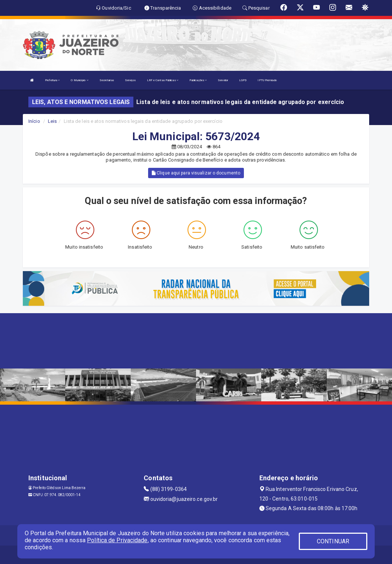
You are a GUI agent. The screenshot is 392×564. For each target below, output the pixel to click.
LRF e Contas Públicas (163, 80)
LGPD (243, 80)
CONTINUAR (333, 541)
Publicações (198, 80)
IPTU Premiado (267, 80)
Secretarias (107, 80)
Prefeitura (52, 80)
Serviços (130, 80)
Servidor (223, 80)
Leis (52, 121)
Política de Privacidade (117, 540)
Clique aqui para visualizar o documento (196, 173)
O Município (79, 80)
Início (34, 121)
